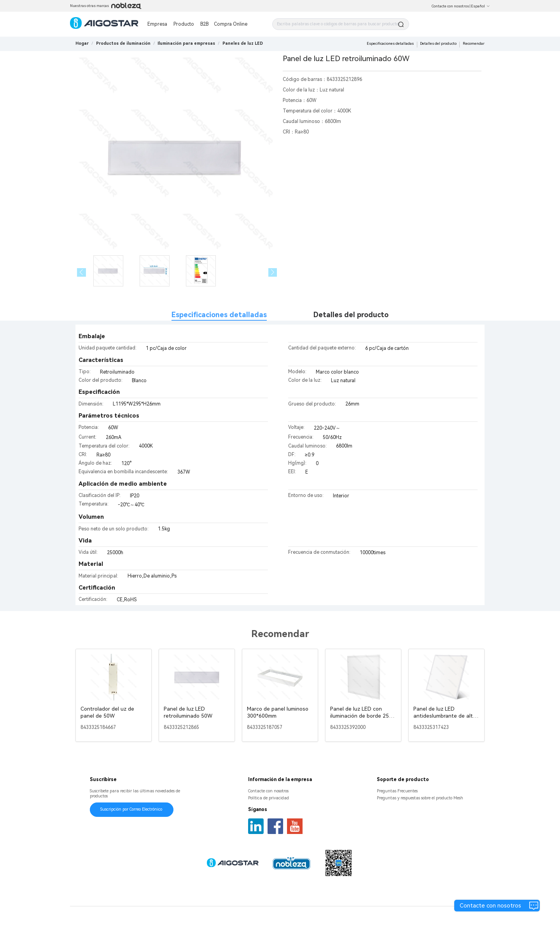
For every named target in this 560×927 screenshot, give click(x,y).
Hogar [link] (82, 43)
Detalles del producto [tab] (351, 315)
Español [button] (480, 6)
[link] (123, 43)
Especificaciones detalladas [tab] (219, 315)
